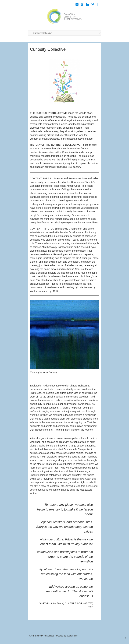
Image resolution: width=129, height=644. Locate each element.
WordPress (72, 636)
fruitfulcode (49, 636)
